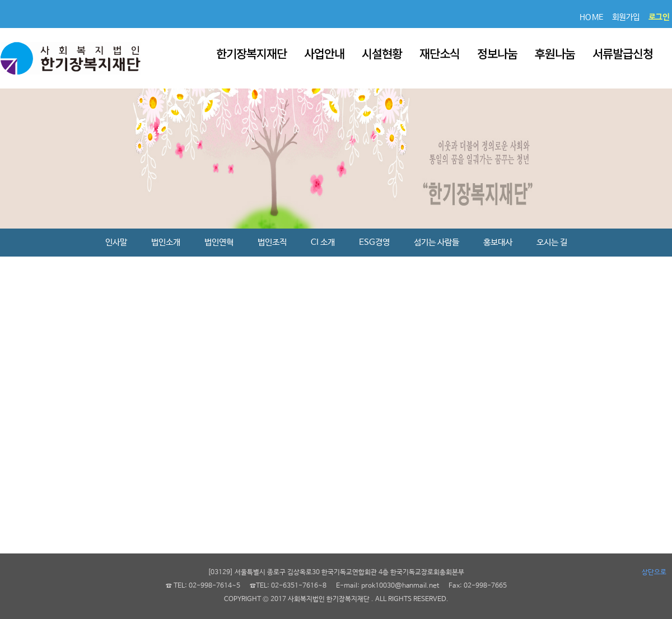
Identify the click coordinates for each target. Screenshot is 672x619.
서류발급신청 (623, 53)
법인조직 (272, 242)
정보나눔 (497, 53)
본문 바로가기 (0, 0)
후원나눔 (555, 53)
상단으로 (654, 573)
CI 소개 (323, 242)
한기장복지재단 (251, 53)
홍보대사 (498, 242)
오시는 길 (552, 242)
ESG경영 (374, 242)
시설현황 (382, 53)
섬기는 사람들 (437, 242)
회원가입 (626, 17)
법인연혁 (219, 242)
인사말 (116, 242)
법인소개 (166, 242)
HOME (592, 17)
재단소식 (440, 53)
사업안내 (324, 53)
